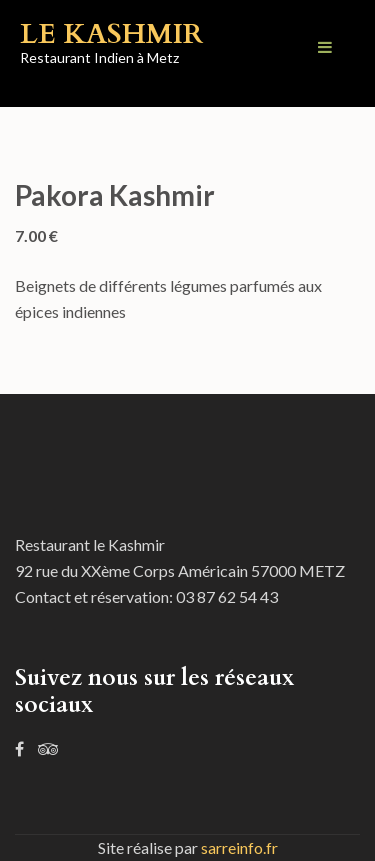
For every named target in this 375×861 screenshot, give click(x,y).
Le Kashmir (111, 34)
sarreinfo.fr (239, 847)
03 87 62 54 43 (227, 596)
